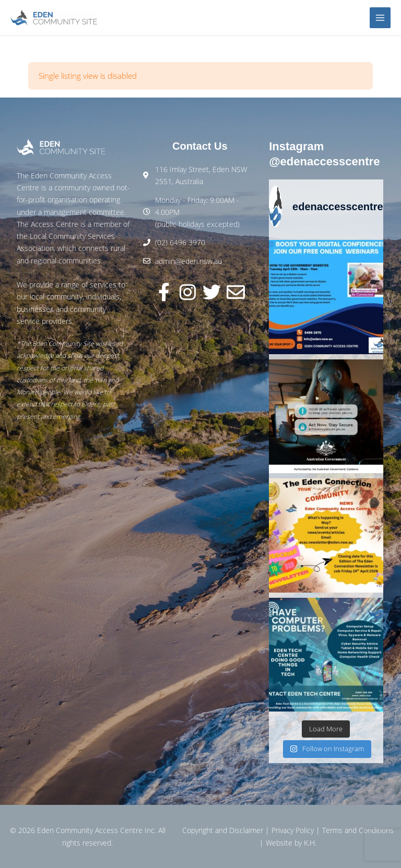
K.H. (310, 843)
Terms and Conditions (358, 830)
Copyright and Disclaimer (223, 830)
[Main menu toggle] (380, 18)
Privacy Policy (293, 830)
